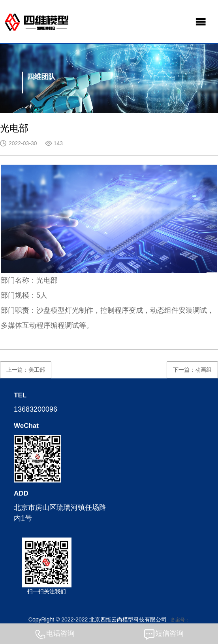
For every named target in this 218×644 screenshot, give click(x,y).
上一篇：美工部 (26, 370)
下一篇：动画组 (192, 370)
